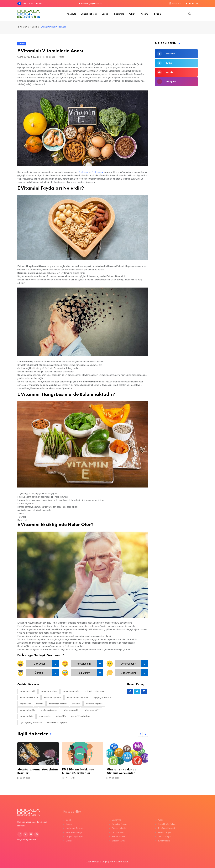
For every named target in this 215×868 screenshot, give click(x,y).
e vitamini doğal (26, 716)
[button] (140, 734)
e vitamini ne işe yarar (94, 691)
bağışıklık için (25, 704)
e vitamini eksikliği (27, 691)
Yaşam (144, 14)
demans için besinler (58, 704)
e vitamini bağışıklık (94, 704)
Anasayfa (71, 14)
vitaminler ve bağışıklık (57, 722)
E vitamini (76, 704)
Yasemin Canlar (32, 57)
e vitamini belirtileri (28, 710)
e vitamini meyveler (71, 691)
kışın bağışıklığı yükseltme (31, 722)
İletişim (158, 14)
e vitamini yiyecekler (52, 697)
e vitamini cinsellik (70, 710)
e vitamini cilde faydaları (77, 697)
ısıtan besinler (45, 716)
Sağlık (105, 14)
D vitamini (83, 172)
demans (40, 704)
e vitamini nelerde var (29, 697)
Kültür (132, 14)
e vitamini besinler (49, 710)
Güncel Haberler (89, 14)
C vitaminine (98, 172)
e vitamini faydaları (49, 691)
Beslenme (119, 14)
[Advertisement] (176, 109)
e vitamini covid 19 (92, 710)
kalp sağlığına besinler (81, 716)
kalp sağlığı (61, 716)
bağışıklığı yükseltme (102, 697)
